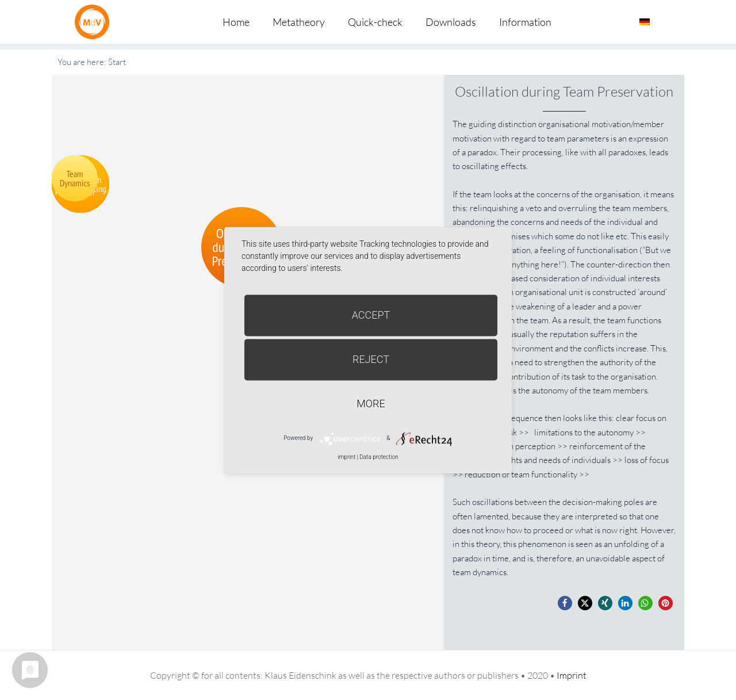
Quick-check (375, 22)
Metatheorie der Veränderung (95, 22)
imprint (346, 457)
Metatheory (299, 22)
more (371, 403)
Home (236, 22)
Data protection (379, 457)
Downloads (451, 22)
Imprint (572, 675)
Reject (371, 359)
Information (525, 22)
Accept (371, 315)
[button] (565, 603)
